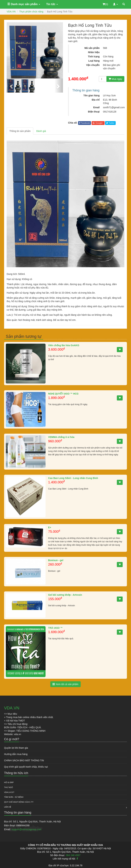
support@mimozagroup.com (26, 829)
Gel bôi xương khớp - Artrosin (65, 595)
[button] (11, 86)
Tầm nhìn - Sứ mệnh (14, 797)
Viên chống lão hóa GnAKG (64, 345)
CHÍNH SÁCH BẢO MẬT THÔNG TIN (24, 760)
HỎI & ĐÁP (9, 782)
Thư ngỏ (9, 787)
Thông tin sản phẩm (20, 131)
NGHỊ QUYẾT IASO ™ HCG (63, 394)
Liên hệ (8, 807)
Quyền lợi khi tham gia (16, 748)
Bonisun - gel (56, 560)
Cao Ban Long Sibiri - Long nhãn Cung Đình (73, 478)
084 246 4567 (73, 855)
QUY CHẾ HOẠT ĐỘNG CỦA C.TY (19, 802)
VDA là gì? (9, 792)
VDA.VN (11, 12)
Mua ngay (115, 79)
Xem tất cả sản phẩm (65, 684)
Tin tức (52, 4)
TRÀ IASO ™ (55, 628)
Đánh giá (41, 131)
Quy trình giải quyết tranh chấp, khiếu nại (26, 767)
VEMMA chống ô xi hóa (61, 437)
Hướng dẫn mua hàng (16, 754)
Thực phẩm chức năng (31, 12)
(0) (105, 4)
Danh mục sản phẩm (24, 4)
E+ (50, 527)
